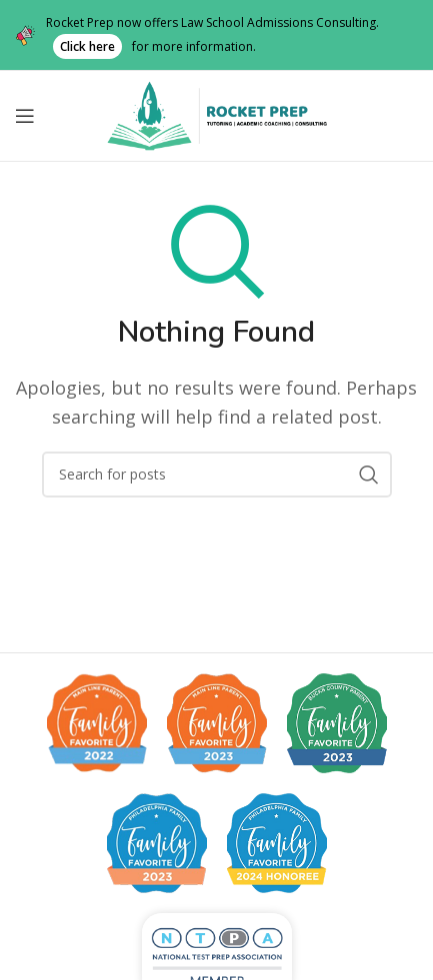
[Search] (217, 475)
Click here (87, 46)
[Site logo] (217, 114)
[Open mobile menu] (25, 116)
